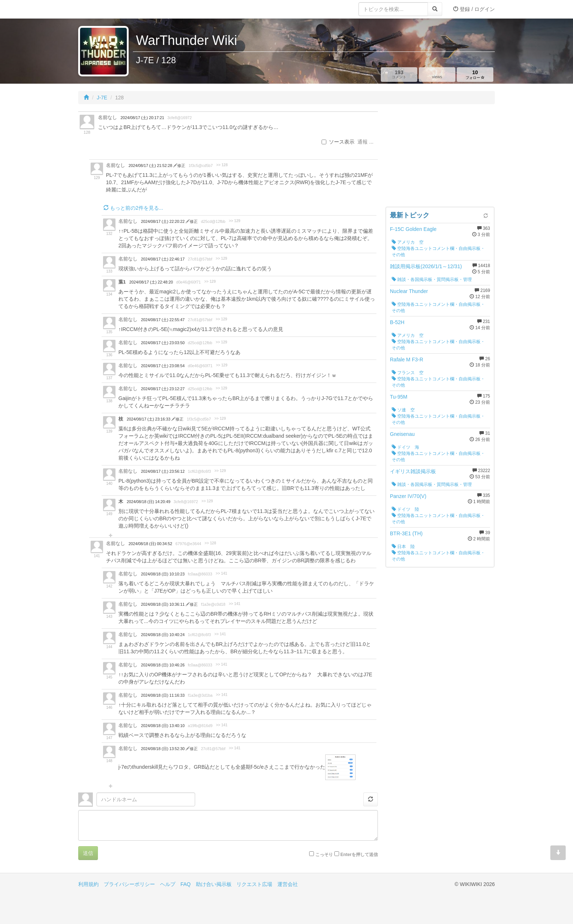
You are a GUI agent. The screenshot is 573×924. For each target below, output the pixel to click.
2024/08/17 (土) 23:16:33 (149, 419)
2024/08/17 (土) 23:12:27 (163, 389)
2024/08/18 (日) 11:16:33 (163, 695)
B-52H (397, 322)
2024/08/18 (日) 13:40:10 (163, 726)
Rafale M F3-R (407, 360)
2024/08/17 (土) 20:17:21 (142, 118)
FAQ (186, 884)
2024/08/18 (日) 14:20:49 (149, 502)
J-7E (102, 98)
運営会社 (288, 884)
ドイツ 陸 (405, 509)
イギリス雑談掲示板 (413, 471)
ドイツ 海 (405, 447)
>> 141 (221, 573)
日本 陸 (403, 547)
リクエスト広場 (254, 884)
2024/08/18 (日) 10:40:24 (163, 635)
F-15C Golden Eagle (413, 229)
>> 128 (222, 165)
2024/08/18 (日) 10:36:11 (163, 604)
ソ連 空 (403, 410)
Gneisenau (402, 434)
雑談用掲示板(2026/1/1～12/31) (426, 266)
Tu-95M (399, 397)
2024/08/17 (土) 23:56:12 (163, 471)
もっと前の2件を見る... (133, 208)
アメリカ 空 (408, 242)
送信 (88, 853)
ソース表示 (338, 142)
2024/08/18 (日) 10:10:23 (163, 574)
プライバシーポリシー (129, 884)
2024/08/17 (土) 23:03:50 (163, 343)
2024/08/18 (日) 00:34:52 (150, 544)
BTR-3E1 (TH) (406, 533)
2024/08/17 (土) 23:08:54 (163, 366)
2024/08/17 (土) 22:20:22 (163, 221)
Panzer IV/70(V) (408, 496)
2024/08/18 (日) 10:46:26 (163, 665)
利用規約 (88, 884)
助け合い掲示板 (214, 884)
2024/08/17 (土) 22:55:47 (163, 320)
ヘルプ (168, 884)
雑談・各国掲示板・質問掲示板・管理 (432, 280)
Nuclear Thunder (409, 291)
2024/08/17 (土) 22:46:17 (163, 259)
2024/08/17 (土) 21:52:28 (151, 166)
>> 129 (234, 221)
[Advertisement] (440, 157)
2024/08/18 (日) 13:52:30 (163, 749)
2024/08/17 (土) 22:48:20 (151, 282)
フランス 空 (408, 373)
